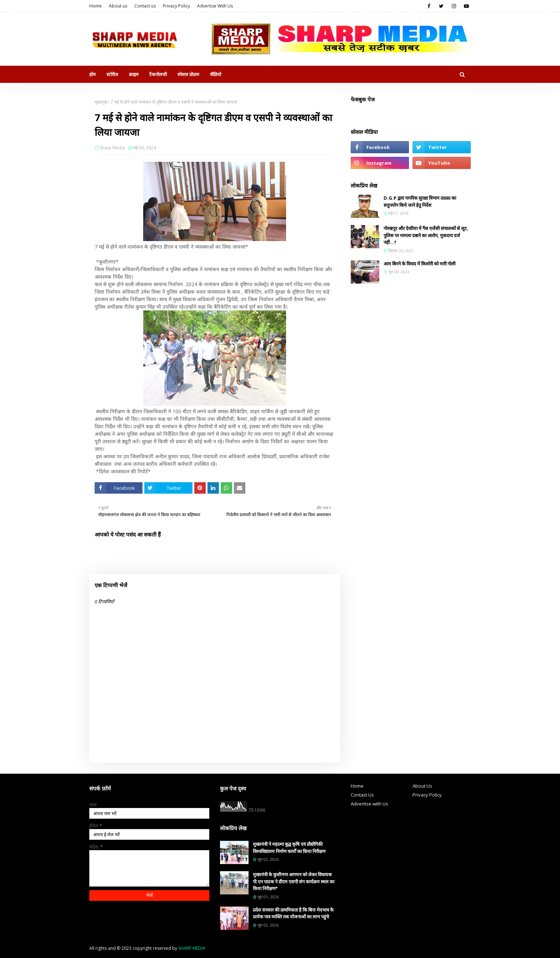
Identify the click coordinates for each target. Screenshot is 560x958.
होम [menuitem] (92, 74)
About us (118, 6)
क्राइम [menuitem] (134, 74)
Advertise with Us (369, 804)
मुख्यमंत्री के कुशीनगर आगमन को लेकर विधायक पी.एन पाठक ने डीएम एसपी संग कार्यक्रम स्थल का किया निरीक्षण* (294, 881)
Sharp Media (112, 148)
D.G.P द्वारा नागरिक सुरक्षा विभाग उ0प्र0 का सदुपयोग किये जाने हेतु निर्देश (420, 201)
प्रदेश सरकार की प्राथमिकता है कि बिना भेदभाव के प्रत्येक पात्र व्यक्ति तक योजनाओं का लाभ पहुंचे (293, 913)
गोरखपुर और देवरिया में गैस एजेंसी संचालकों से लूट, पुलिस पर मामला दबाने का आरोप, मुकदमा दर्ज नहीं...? (426, 235)
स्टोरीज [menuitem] (112, 74)
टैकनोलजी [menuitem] (158, 74)
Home (96, 6)
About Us (422, 786)
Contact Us (362, 795)
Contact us (145, 6)
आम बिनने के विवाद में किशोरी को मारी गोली (419, 264)
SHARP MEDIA (192, 948)
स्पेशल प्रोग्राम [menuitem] (188, 74)
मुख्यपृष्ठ (101, 102)
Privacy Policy (176, 6)
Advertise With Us (215, 6)
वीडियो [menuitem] (216, 74)
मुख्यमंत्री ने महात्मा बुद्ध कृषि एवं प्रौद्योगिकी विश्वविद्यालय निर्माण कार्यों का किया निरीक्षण (289, 848)
